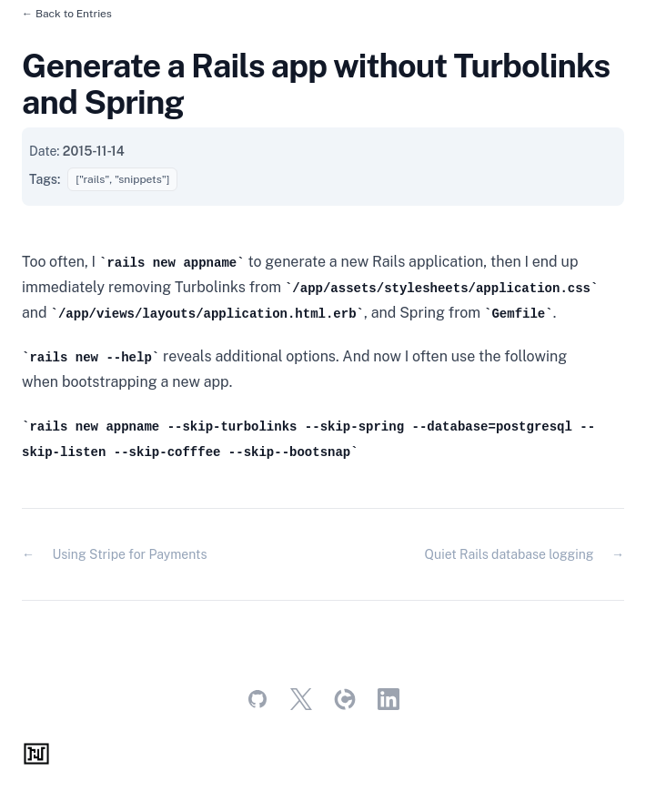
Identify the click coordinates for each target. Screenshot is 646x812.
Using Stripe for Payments (129, 554)
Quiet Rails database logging (510, 554)
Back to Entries (74, 14)
